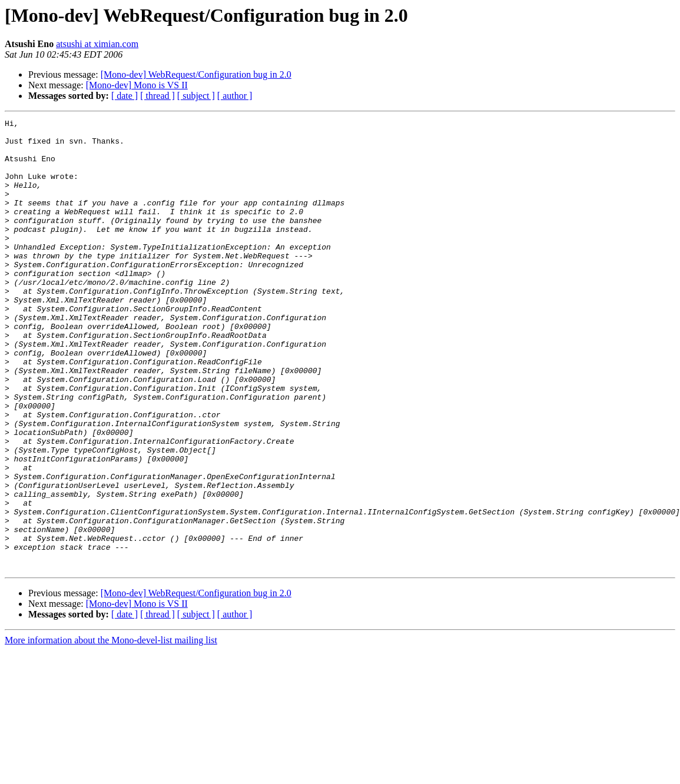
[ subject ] (196, 96)
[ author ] (235, 96)
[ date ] (125, 96)
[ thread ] (157, 96)
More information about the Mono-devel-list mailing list (111, 730)
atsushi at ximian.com (97, 44)
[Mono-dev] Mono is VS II (137, 85)
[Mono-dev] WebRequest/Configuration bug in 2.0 (196, 74)
